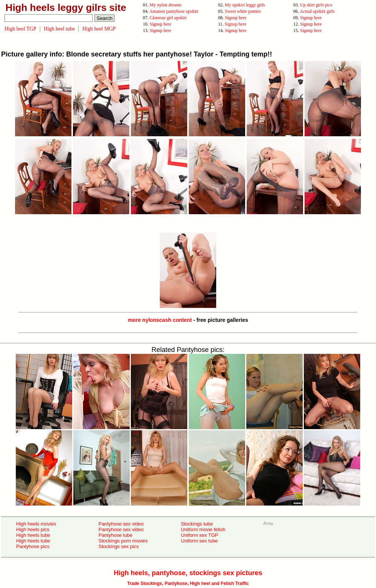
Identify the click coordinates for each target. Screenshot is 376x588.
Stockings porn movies (123, 541)
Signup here (236, 18)
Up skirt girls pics (316, 5)
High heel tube (59, 29)
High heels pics (33, 529)
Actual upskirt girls (317, 11)
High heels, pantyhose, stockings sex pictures (188, 573)
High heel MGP (99, 29)
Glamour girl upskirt (168, 18)
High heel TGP (20, 29)
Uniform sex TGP (199, 535)
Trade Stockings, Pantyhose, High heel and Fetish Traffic (188, 583)
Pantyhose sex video (121, 524)
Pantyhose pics (33, 546)
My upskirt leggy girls (245, 5)
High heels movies (36, 524)
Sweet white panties (243, 11)
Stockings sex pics (119, 546)
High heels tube (33, 535)
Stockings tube (197, 524)
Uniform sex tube (199, 541)
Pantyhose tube (115, 535)
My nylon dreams (166, 5)
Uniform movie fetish (203, 529)
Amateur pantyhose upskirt (174, 11)
